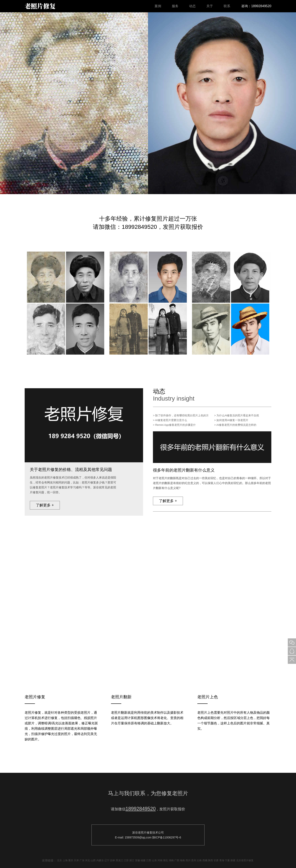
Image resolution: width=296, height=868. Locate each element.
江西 (149, 860)
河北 (88, 860)
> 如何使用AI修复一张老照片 (231, 420)
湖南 (171, 860)
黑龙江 (119, 860)
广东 (82, 860)
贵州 (194, 860)
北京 (59, 860)
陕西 (210, 860)
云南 (199, 860)
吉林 (112, 860)
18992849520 (141, 809)
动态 (192, 6)
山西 (93, 860)
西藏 (205, 860)
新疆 (233, 860)
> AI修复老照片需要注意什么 (170, 420)
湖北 (165, 860)
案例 (158, 6)
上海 (65, 860)
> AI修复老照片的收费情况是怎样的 (235, 425)
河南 (160, 860)
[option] (148, 103)
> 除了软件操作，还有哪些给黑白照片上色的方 (181, 415)
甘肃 (216, 860)
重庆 (71, 860)
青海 (222, 860)
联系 (227, 6)
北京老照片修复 (245, 860)
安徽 (138, 860)
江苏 (126, 860)
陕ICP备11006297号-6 (167, 837)
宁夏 (227, 860)
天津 (76, 860)
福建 (143, 860)
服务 (175, 6)
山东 (154, 860)
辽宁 (107, 860)
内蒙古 (100, 860)
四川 (188, 860)
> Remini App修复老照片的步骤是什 (174, 425)
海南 (182, 860)
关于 (210, 6)
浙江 (132, 860)
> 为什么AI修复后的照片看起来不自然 (237, 415)
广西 (177, 860)
